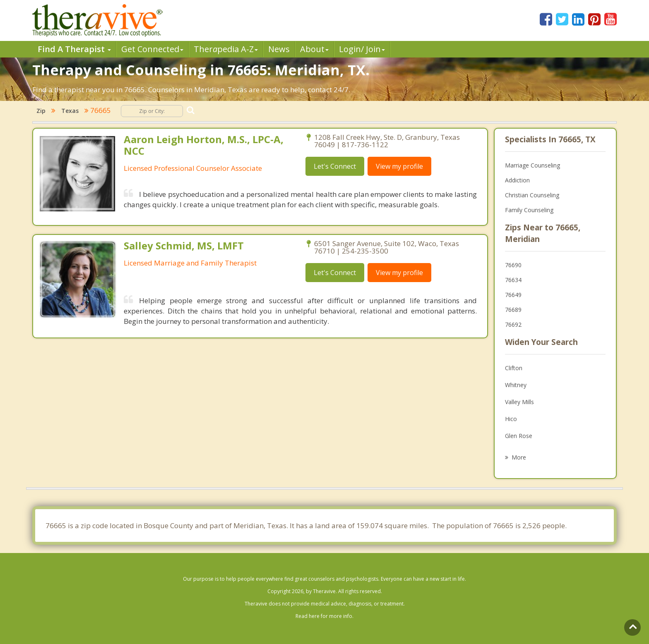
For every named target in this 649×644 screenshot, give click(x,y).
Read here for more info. (324, 616)
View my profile (399, 166)
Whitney (516, 385)
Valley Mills (519, 402)
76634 (513, 280)
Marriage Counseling (532, 165)
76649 (513, 295)
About (314, 49)
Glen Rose (519, 436)
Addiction (517, 180)
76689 (513, 310)
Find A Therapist (74, 49)
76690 (513, 265)
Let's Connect (335, 166)
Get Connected (152, 49)
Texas (70, 111)
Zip (41, 111)
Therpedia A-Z (226, 49)
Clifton (514, 368)
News (279, 49)
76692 (513, 324)
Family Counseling (529, 210)
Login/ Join (362, 49)
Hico (511, 419)
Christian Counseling (532, 195)
